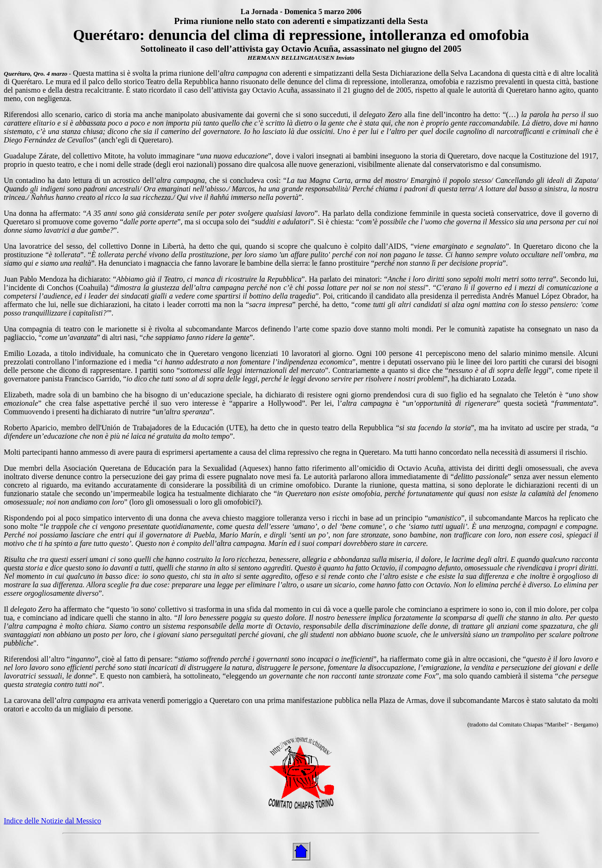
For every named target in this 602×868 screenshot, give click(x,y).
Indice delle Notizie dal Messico (52, 821)
